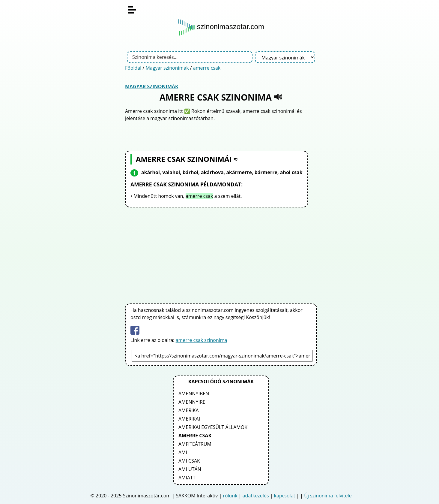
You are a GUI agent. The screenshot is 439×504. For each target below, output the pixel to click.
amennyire (192, 402)
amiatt (187, 478)
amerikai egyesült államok (213, 427)
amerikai (189, 419)
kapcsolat (285, 496)
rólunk (230, 496)
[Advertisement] (221, 254)
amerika (189, 410)
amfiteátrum (195, 444)
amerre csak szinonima (202, 340)
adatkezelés (256, 496)
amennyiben (194, 394)
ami (183, 452)
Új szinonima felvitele (328, 496)
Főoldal (133, 68)
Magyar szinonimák (167, 68)
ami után (190, 469)
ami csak (189, 461)
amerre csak (207, 68)
